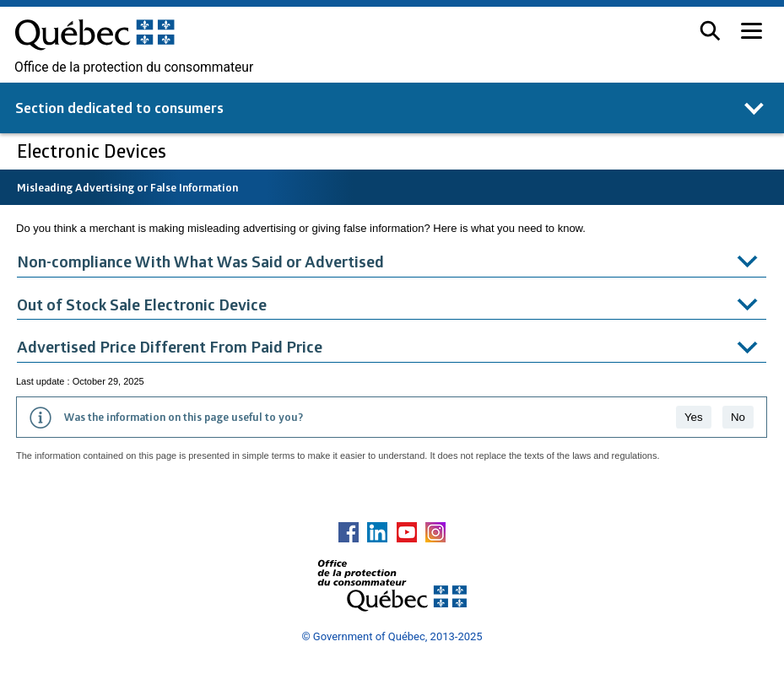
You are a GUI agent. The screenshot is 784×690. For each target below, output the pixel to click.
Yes (694, 417)
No (738, 417)
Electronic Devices (94, 151)
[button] (710, 31)
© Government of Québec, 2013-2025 (392, 636)
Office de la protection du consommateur (134, 67)
